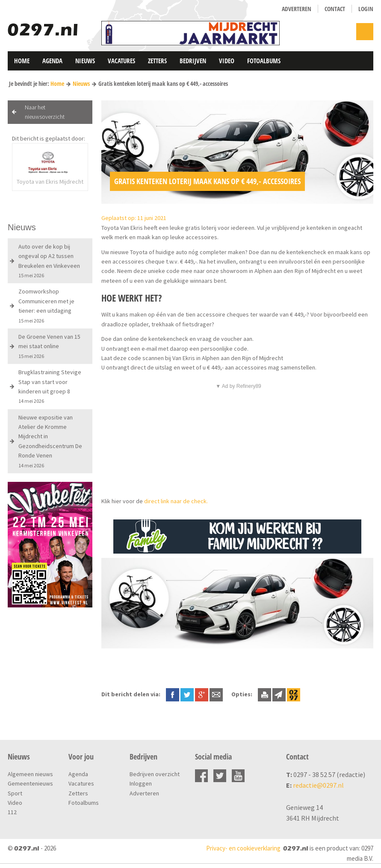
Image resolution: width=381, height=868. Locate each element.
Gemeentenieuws (30, 783)
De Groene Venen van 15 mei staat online (49, 346)
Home (22, 61)
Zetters (157, 61)
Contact (335, 9)
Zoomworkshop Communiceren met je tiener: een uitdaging (46, 305)
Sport (15, 793)
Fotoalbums (264, 61)
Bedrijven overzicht (155, 774)
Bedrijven (193, 61)
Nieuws (85, 61)
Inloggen (141, 783)
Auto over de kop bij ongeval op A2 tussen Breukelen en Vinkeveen (49, 261)
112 (12, 812)
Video (227, 61)
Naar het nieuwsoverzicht (45, 112)
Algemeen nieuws (30, 774)
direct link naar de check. (177, 501)
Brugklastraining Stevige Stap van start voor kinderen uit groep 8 (50, 386)
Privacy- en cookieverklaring (243, 848)
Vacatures (121, 61)
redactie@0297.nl (318, 785)
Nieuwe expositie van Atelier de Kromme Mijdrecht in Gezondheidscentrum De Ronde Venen (50, 441)
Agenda (52, 61)
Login (366, 9)
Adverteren (297, 9)
